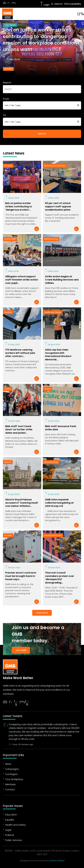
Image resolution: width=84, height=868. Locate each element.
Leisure (8, 462)
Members (10, 784)
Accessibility (73, 4)
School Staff (10, 239)
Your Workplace (14, 779)
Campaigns (12, 769)
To (4, 115)
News (8, 764)
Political (10, 835)
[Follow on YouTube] (16, 703)
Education (11, 815)
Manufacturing (51, 239)
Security (8, 69)
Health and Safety (53, 312)
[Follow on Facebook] (4, 3)
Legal (8, 830)
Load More (42, 613)
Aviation (8, 312)
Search (57, 4)
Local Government (53, 535)
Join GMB (21, 650)
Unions (8, 389)
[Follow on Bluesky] (13, 3)
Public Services (14, 840)
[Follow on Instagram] (27, 703)
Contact (10, 790)
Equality (10, 820)
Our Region (12, 774)
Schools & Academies (55, 166)
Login (45, 5)
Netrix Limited (57, 861)
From (6, 99)
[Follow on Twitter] (9, 3)
